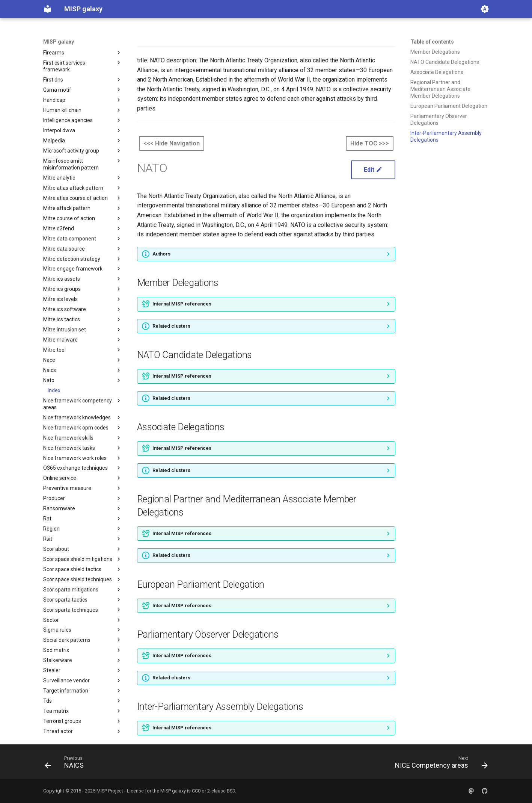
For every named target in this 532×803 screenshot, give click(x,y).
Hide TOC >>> (370, 143)
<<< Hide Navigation (172, 143)
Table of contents (432, 42)
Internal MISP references (182, 304)
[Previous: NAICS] (66, 764)
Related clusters (171, 326)
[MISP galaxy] (48, 9)
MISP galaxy (59, 42)
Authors (161, 254)
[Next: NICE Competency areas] (439, 764)
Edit (373, 170)
